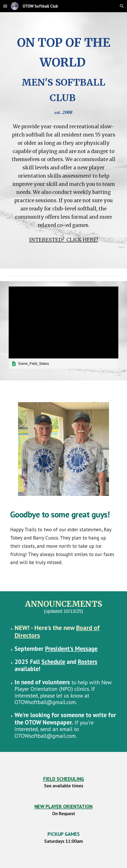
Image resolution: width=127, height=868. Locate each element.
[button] (5, 6)
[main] (63, 75)
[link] (63, 328)
